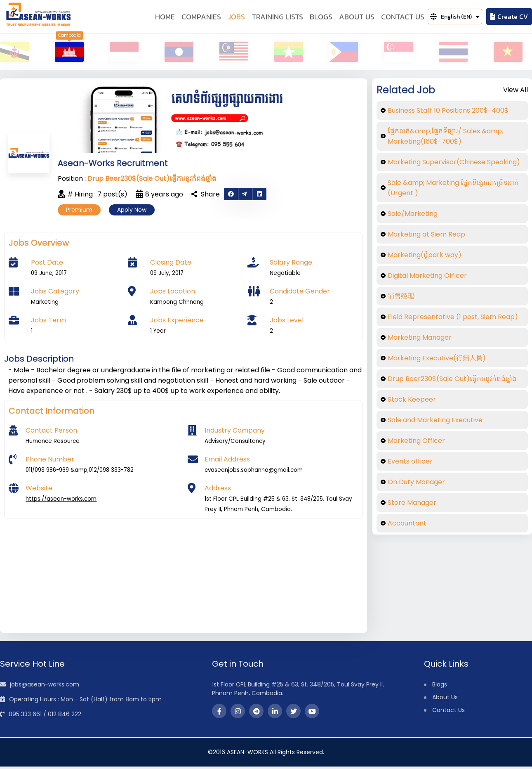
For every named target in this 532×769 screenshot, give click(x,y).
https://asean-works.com (61, 501)
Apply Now (132, 212)
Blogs (440, 687)
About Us (445, 700)
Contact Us (448, 712)
